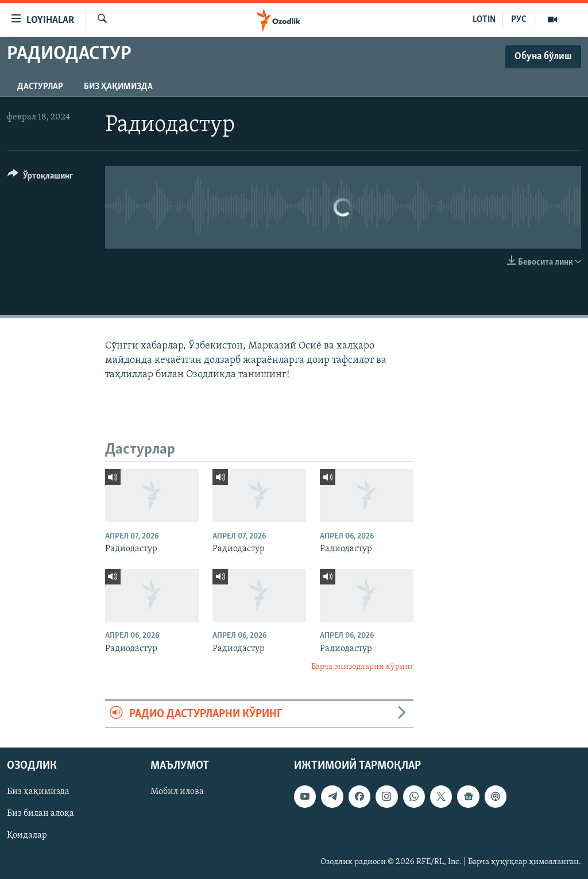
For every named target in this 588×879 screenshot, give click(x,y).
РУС (519, 20)
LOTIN (484, 20)
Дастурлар (40, 87)
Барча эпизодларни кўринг (362, 667)
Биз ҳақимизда (118, 87)
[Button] (40, 178)
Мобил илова (177, 792)
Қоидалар (27, 835)
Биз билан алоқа (40, 814)
